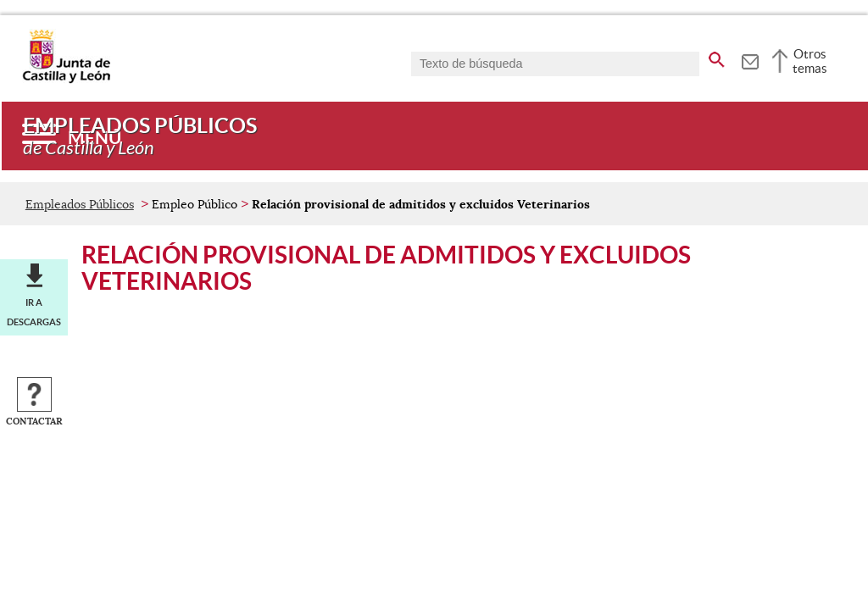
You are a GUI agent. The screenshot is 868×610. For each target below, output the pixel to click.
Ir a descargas (34, 312)
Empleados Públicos (80, 204)
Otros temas (810, 61)
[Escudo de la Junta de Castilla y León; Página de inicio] (66, 80)
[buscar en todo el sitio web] (717, 57)
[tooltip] (750, 59)
